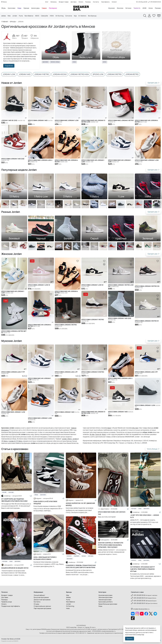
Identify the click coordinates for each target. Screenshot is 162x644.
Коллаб (4, 492)
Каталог (114, 2)
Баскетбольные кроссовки (108, 604)
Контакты (96, 2)
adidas (4, 16)
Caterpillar (44, 16)
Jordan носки (60, 74)
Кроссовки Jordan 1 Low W (39, 286)
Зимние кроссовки (105, 600)
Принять (130, 638)
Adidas (68, 597)
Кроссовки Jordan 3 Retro (66, 325)
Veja (75, 16)
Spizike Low (98, 74)
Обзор (36, 495)
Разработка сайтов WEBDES (10, 641)
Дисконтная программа (42, 600)
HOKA (52, 16)
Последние (53, 8)
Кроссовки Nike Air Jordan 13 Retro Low (93, 121)
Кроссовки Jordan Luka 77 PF (13, 373)
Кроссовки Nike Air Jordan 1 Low (93, 161)
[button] (157, 191)
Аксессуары (35, 8)
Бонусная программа (41, 597)
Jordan (15, 16)
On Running (59, 16)
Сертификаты (105, 2)
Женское (120, 8)
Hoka (68, 608)
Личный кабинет (39, 595)
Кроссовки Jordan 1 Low (148, 406)
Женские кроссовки (105, 597)
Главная (5, 22)
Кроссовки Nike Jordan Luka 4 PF (40, 161)
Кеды (19, 8)
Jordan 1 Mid (25, 74)
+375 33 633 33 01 (138, 598)
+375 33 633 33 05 (138, 601)
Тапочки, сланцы (55, 62)
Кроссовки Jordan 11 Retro (93, 320)
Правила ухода (7, 602)
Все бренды (92, 16)
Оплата (81, 2)
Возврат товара (64, 2)
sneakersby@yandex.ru (140, 609)
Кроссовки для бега (105, 602)
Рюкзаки (158, 8)
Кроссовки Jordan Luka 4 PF (66, 373)
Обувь (3, 8)
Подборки (77, 556)
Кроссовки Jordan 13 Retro (93, 373)
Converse (69, 16)
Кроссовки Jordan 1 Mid (40, 121)
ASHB (144, 8)
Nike (9, 16)
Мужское (111, 8)
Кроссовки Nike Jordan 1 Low (67, 121)
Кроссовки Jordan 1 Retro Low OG (121, 286)
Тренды (84, 556)
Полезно (69, 556)
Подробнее (9, 66)
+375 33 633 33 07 (138, 603)
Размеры (88, 2)
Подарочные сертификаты (11, 606)
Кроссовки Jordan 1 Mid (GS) (13, 159)
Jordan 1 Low (9, 74)
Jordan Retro (132, 74)
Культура (11, 492)
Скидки (44, 8)
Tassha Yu (137, 8)
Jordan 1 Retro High (80, 74)
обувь (14, 439)
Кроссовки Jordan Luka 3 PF (146, 373)
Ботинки (128, 8)
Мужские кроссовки (105, 595)
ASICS (37, 16)
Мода (11, 561)
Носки (151, 8)
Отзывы (36, 604)
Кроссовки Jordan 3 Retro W (147, 322)
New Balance (29, 16)
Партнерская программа (42, 608)
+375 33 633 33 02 (138, 595)
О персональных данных (42, 606)
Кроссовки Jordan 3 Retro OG (147, 287)
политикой (129, 635)
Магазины (54, 2)
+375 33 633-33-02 (154, 2)
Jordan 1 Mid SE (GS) (13, 120)
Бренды (13, 22)
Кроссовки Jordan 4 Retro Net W (14, 332)
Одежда (26, 8)
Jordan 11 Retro (42, 74)
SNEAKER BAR (130, 437)
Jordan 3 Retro (114, 74)
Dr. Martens (82, 16)
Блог (47, 2)
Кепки (105, 62)
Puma (21, 16)
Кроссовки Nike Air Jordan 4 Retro (66, 161)
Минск (4, 2)
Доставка (74, 2)
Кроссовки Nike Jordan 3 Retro (121, 121)
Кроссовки (12, 8)
